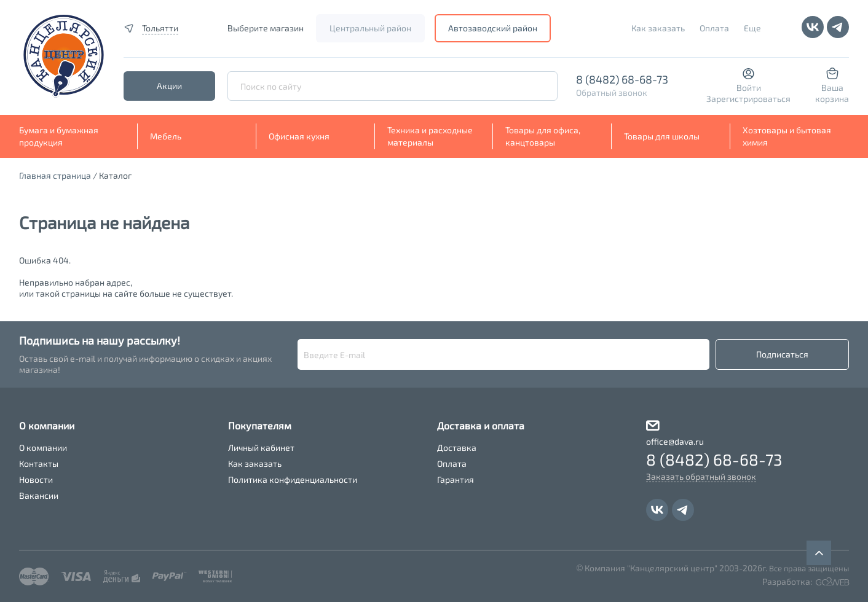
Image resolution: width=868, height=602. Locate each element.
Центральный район (370, 28)
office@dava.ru (675, 441)
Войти (749, 88)
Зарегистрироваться (748, 99)
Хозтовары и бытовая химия (787, 136)
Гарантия (456, 479)
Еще (752, 28)
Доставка (457, 448)
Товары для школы (662, 136)
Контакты (39, 463)
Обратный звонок (612, 92)
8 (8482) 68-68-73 (622, 79)
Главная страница (55, 175)
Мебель (166, 136)
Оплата (714, 28)
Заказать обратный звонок (701, 476)
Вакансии (39, 495)
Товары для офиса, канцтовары (543, 136)
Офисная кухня (299, 136)
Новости (36, 479)
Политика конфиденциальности (293, 479)
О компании (43, 448)
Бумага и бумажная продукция (59, 136)
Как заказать (658, 28)
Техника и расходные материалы (430, 136)
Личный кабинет (261, 448)
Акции (169, 86)
